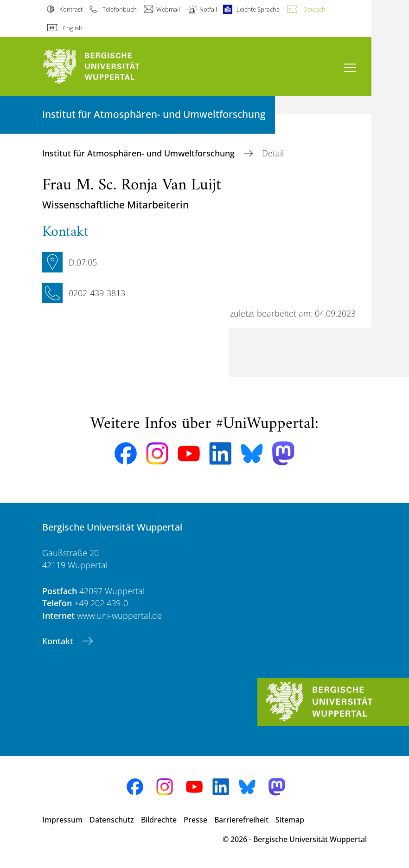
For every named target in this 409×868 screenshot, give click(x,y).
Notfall (208, 9)
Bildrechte (159, 820)
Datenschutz (112, 820)
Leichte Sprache (258, 9)
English (73, 28)
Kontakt (59, 641)
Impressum (62, 820)
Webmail (168, 9)
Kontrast (71, 9)
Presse (195, 820)
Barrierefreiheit (241, 820)
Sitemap (290, 820)
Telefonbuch (120, 9)
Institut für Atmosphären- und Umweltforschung (140, 153)
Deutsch (314, 9)
